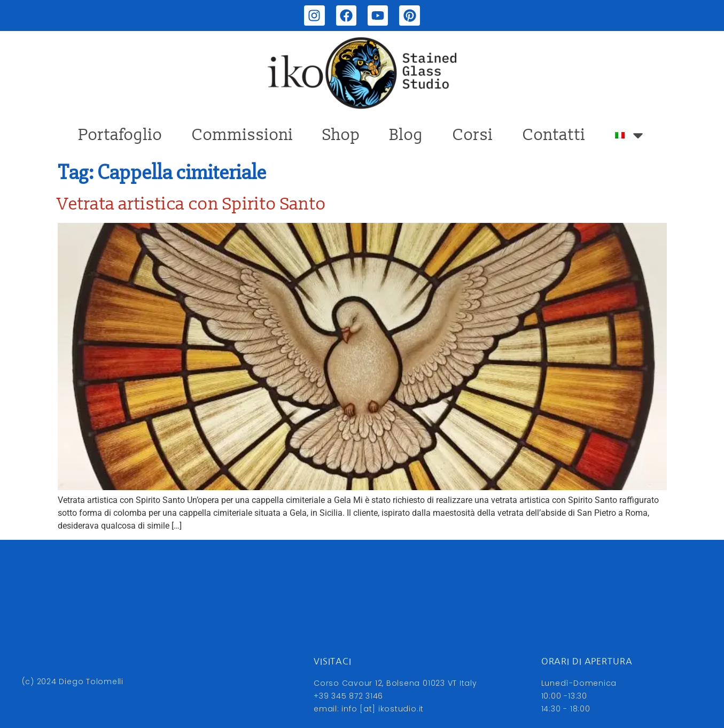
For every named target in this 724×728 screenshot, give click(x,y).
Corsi (473, 135)
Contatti (554, 135)
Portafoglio (120, 135)
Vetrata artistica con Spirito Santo (192, 204)
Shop (341, 135)
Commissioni (243, 135)
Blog (406, 135)
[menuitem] (630, 135)
